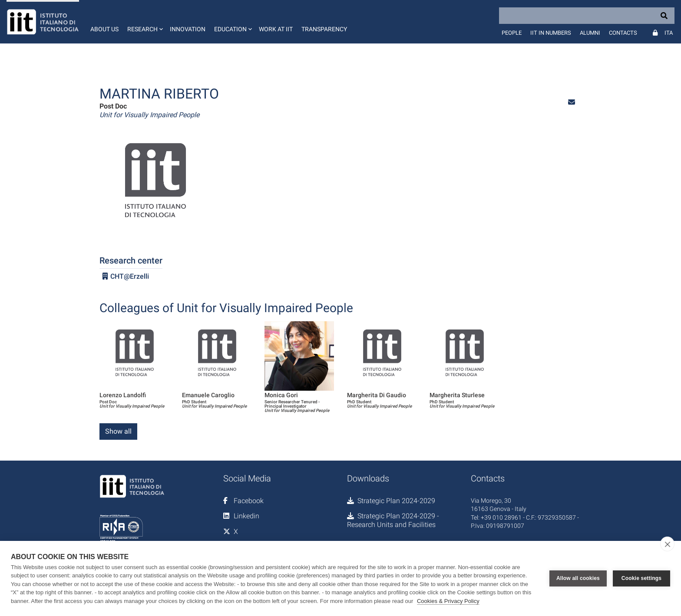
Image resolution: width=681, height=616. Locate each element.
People (512, 33)
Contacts (623, 33)
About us (104, 29)
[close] (667, 544)
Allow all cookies (578, 578)
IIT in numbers (551, 33)
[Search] (587, 16)
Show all (118, 431)
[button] (144, 22)
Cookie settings (641, 578)
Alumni (590, 33)
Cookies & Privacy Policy (448, 601)
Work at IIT (276, 29)
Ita (669, 33)
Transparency (324, 29)
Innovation (188, 29)
